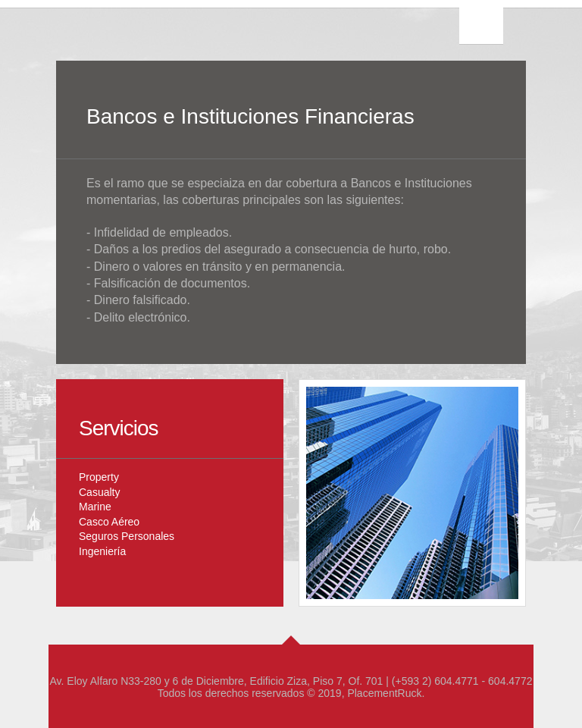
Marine (95, 507)
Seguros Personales (127, 536)
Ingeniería (102, 551)
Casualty (99, 492)
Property (99, 477)
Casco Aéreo (109, 522)
